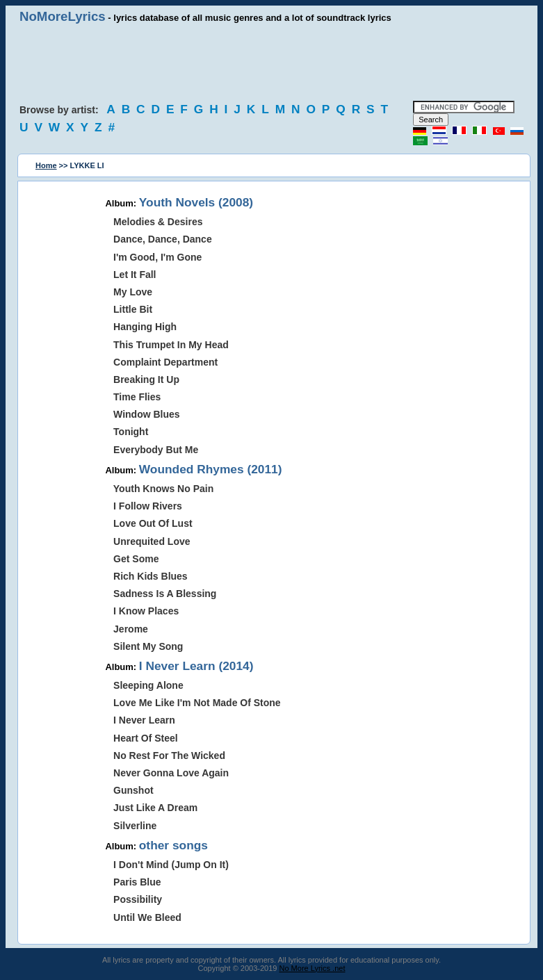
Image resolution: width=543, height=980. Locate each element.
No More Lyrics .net (313, 968)
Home (46, 165)
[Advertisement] (272, 63)
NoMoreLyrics (63, 16)
